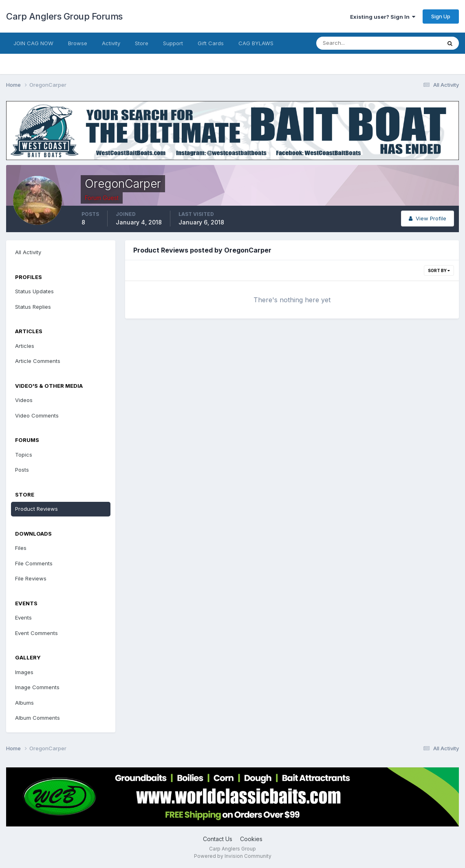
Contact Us (218, 839)
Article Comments (38, 361)
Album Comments (37, 718)
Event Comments (36, 633)
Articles (25, 346)
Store (142, 43)
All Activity (28, 252)
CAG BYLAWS (256, 43)
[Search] (352, 43)
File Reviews (31, 578)
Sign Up (441, 16)
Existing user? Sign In (383, 17)
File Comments (34, 563)
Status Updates (34, 291)
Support (173, 43)
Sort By (439, 270)
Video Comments (37, 415)
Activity (111, 43)
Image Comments (37, 687)
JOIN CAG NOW (33, 43)
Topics (24, 455)
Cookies (251, 839)
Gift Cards (211, 43)
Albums (24, 703)
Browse (78, 43)
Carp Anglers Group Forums (64, 16)
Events (23, 617)
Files (21, 548)
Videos (24, 400)
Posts (22, 470)
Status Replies (33, 307)
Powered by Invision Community (233, 856)
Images (24, 672)
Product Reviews (36, 509)
